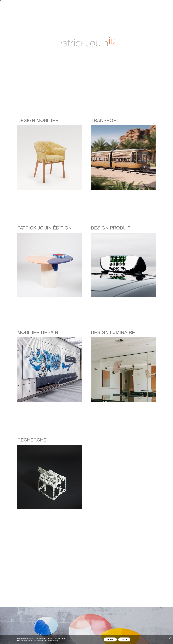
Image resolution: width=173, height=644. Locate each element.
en (166, 4)
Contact (157, 4)
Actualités (147, 4)
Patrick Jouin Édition (125, 4)
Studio (138, 4)
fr (169, 4)
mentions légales (52, 641)
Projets (111, 4)
